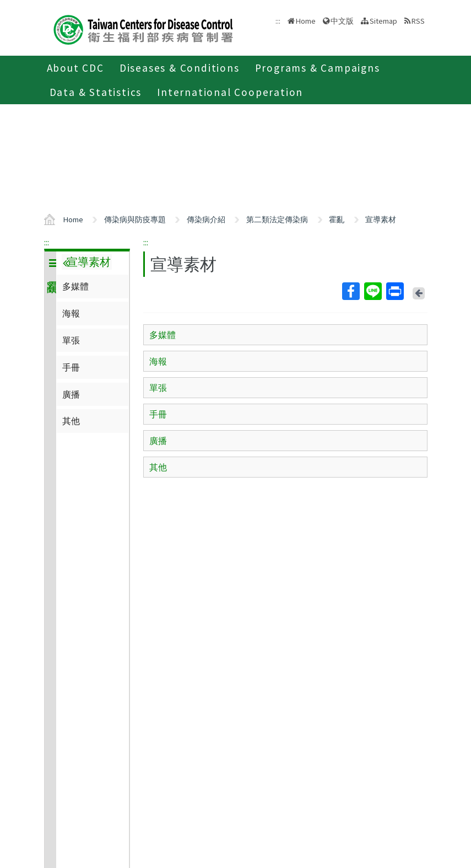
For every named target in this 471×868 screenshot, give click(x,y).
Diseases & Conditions (180, 68)
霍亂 (337, 219)
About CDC (75, 68)
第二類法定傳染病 (277, 219)
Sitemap (383, 21)
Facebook (350, 291)
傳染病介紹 (206, 219)
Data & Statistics (96, 92)
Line (372, 291)
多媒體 (75, 286)
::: (47, 242)
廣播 (71, 394)
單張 (71, 340)
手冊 (71, 367)
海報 (71, 313)
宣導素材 (381, 219)
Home (306, 21)
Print (394, 291)
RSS (418, 21)
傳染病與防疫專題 (135, 219)
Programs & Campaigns (318, 68)
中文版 (342, 21)
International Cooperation (230, 92)
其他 (71, 421)
